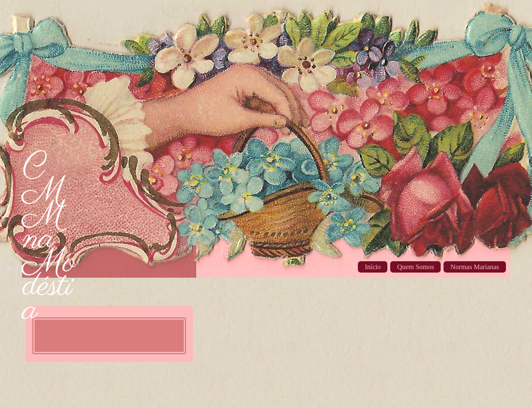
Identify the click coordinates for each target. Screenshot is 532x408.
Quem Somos (415, 267)
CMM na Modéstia (49, 239)
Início (373, 267)
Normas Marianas (475, 267)
